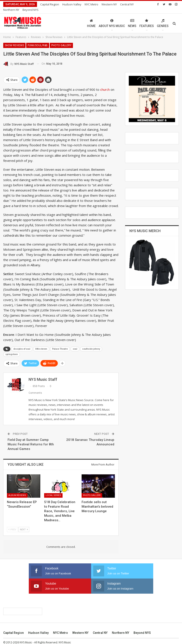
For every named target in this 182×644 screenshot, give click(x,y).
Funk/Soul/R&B (38, 40)
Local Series (53, 490)
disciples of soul (22, 344)
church (105, 84)
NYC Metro (91, 4)
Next (24, 524)
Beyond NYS (142, 628)
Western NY (80, 628)
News (132, 18)
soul (75, 344)
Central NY (100, 628)
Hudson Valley (72, 4)
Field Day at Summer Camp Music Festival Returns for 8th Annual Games (31, 439)
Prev (12, 524)
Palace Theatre (60, 344)
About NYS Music (112, 18)
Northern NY (121, 628)
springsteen (12, 349)
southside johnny (91, 344)
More (106, 4)
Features (147, 18)
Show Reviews (14, 40)
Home (91, 18)
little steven (41, 344)
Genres (163, 18)
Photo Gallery (61, 40)
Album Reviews (17, 490)
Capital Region (50, 4)
